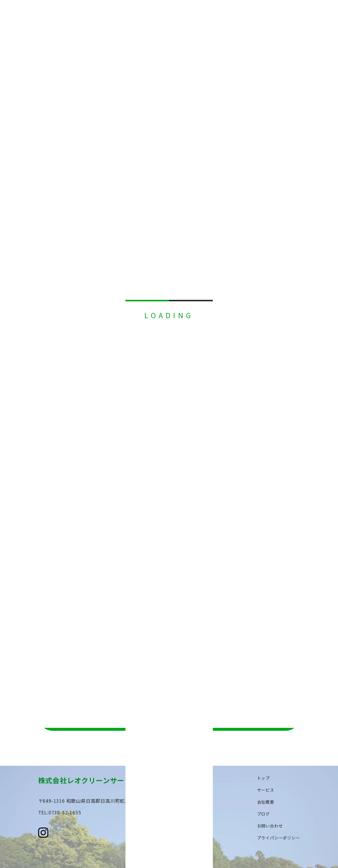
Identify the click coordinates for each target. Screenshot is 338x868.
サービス (266, 790)
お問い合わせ (270, 826)
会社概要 (266, 802)
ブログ (263, 814)
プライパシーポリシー (279, 838)
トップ (263, 778)
